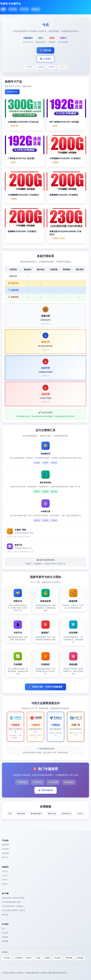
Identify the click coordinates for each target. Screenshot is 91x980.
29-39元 (5, 880)
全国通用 (47, 958)
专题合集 (36, 9)
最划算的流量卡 (36, 814)
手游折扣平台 (66, 814)
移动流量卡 (6, 853)
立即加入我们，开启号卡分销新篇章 (45, 687)
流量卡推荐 (21, 814)
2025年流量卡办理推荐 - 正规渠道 (13, 910)
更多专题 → (6, 915)
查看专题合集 (45, 790)
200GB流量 (80, 958)
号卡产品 (24, 9)
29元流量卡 (58, 958)
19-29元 (5, 875)
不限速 (38, 958)
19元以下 (5, 871)
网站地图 (5, 941)
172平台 (80, 814)
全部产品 (5, 857)
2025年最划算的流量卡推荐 (11, 902)
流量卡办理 (52, 814)
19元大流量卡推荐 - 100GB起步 (13, 906)
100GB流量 (69, 958)
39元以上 (5, 884)
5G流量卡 (29, 958)
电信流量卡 (6, 849)
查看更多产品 (12, 92)
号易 (10, 814)
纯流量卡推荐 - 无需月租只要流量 (13, 898)
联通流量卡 (6, 845)
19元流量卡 (7, 958)
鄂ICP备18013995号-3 (58, 973)
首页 (3, 9)
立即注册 (45, 50)
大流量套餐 (18, 958)
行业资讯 (13, 9)
